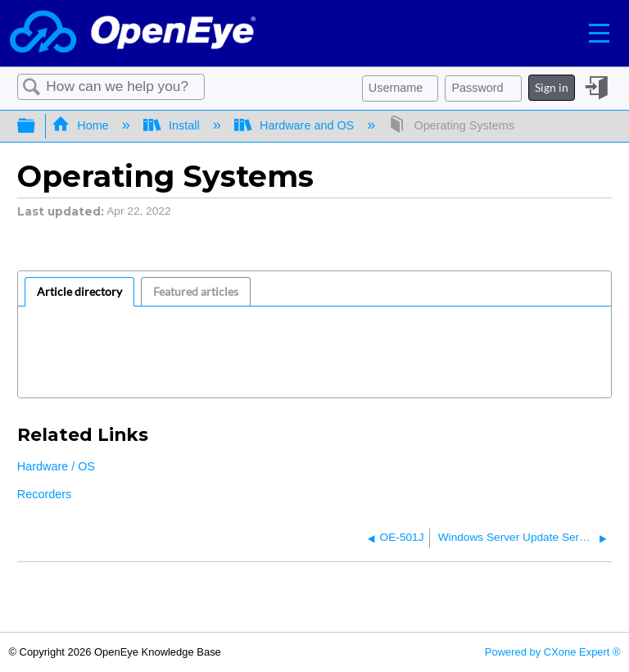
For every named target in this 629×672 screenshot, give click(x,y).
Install (173, 125)
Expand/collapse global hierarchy (37, 126)
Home (82, 125)
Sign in (552, 87)
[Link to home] (133, 33)
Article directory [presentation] (79, 291)
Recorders (44, 494)
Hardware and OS (296, 125)
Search (32, 87)
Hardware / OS (56, 466)
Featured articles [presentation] (196, 291)
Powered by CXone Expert (553, 652)
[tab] (80, 292)
